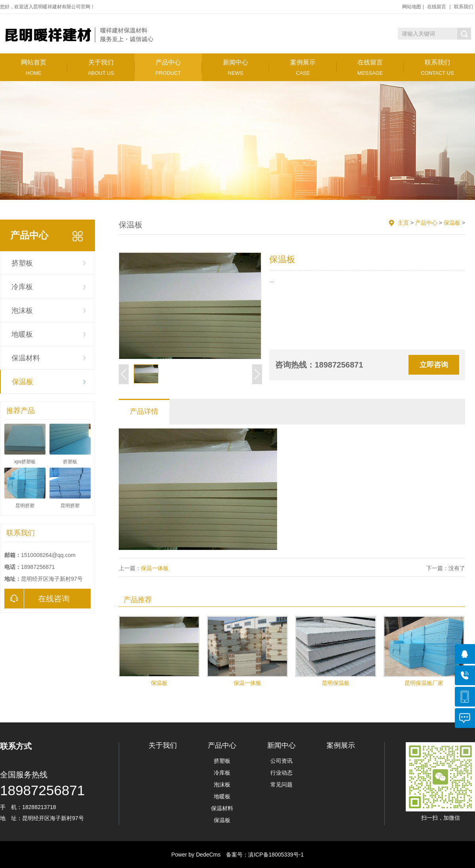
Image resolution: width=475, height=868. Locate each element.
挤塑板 (22, 263)
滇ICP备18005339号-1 (276, 855)
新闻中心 (236, 67)
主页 (403, 223)
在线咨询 (37, 599)
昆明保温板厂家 (424, 683)
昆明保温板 (336, 683)
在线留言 (437, 7)
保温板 (23, 382)
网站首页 (34, 67)
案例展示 (303, 67)
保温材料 (26, 358)
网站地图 (412, 7)
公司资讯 (281, 761)
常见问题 (281, 785)
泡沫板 (22, 311)
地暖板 (22, 334)
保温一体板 (155, 568)
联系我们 (464, 7)
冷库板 (22, 287)
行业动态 (281, 773)
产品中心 (168, 67)
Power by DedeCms (196, 855)
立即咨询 (434, 365)
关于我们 (101, 67)
